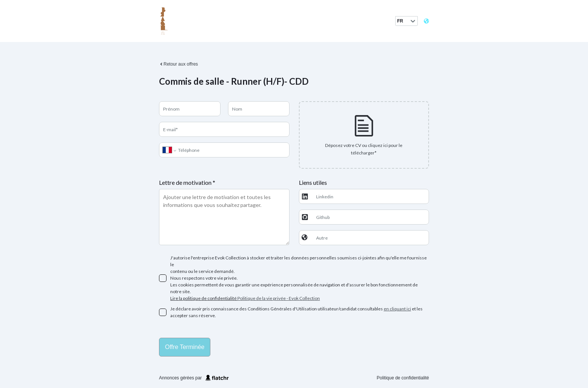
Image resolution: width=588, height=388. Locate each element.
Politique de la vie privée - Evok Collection (279, 298)
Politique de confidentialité (403, 378)
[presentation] (364, 135)
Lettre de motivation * (187, 182)
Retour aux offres (178, 64)
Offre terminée (185, 347)
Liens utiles (313, 182)
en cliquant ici (397, 309)
